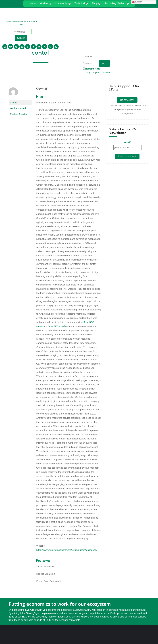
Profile (14, 71)
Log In (143, 27)
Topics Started (18, 77)
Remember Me (131, 32)
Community (63, 3)
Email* (128, 111)
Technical (81, 3)
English (137, 2)
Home (33, 3)
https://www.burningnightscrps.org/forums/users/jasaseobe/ (67, 519)
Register (129, 36)
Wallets (46, 3)
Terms (83, 627)
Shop (96, 3)
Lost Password (142, 36)
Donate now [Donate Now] (127, 69)
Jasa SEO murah (57, 295)
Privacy (75, 627)
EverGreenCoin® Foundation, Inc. (79, 632)
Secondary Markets (117, 3)
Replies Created (19, 83)
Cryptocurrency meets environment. (79, 636)
